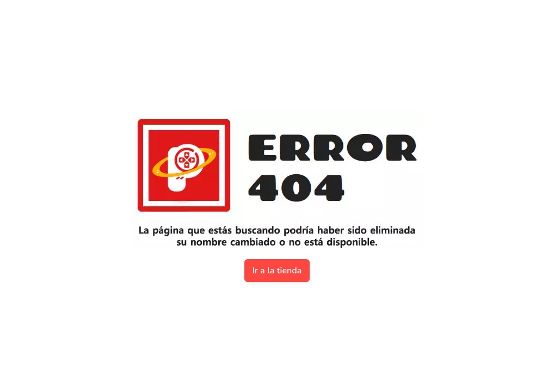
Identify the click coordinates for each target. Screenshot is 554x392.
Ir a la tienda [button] (277, 271)
